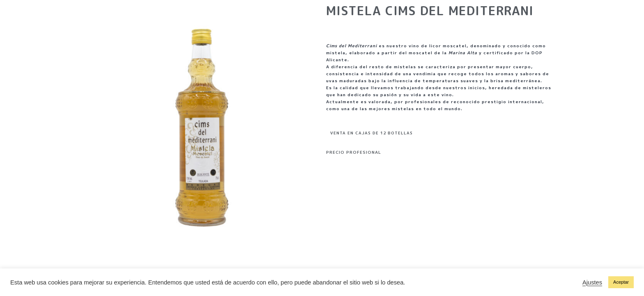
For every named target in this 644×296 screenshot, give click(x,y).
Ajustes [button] (592, 282)
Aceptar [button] (621, 282)
